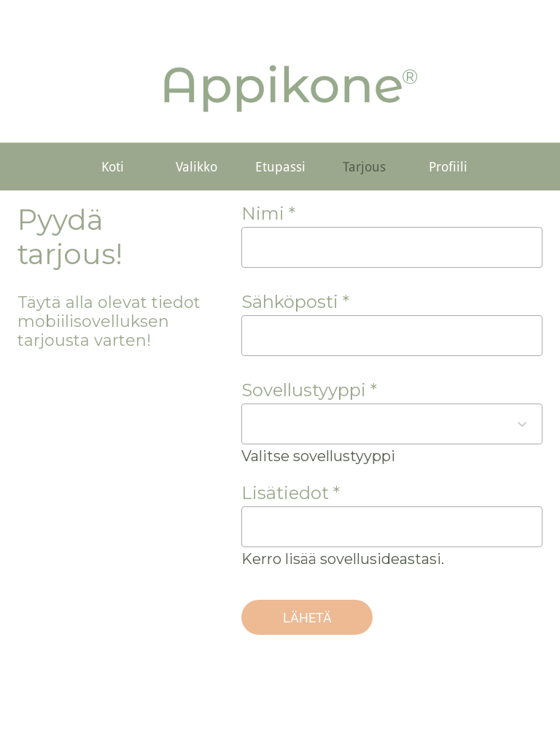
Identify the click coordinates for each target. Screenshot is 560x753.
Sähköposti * (295, 302)
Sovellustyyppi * (309, 390)
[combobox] (379, 424)
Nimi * (268, 213)
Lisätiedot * (291, 493)
